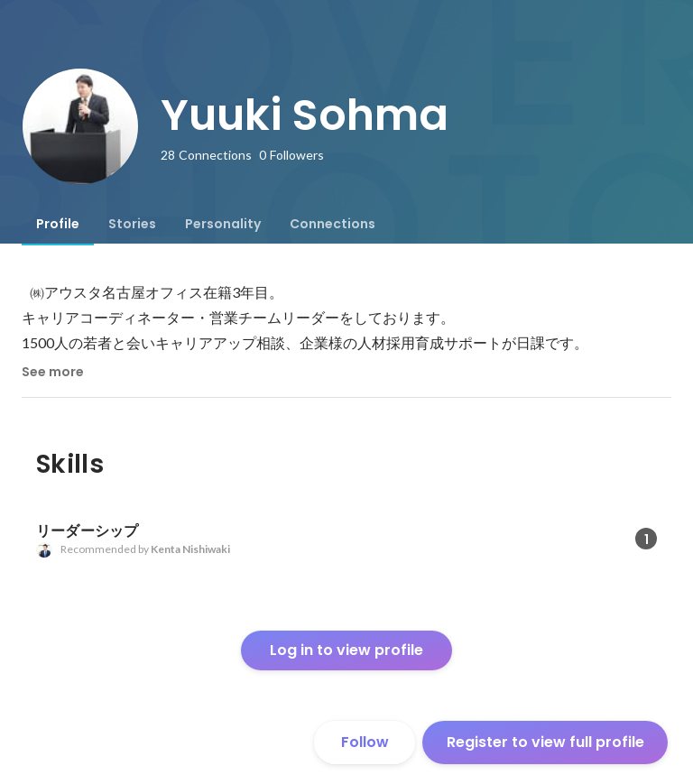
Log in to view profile (346, 650)
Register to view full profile (545, 742)
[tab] (58, 224)
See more (53, 372)
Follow (365, 742)
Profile (58, 224)
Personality (223, 224)
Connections (333, 224)
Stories (132, 224)
